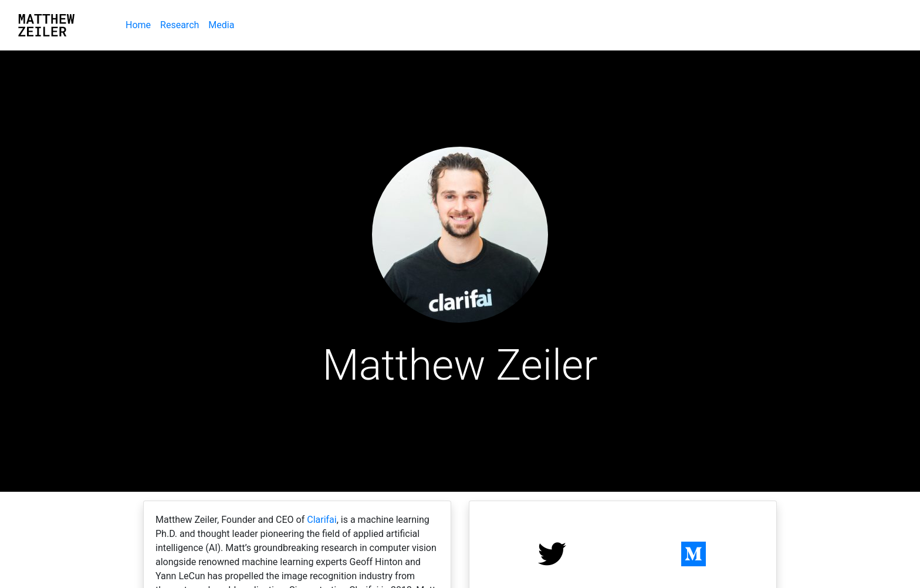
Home (141, 24)
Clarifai (322, 520)
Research (180, 25)
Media (221, 25)
